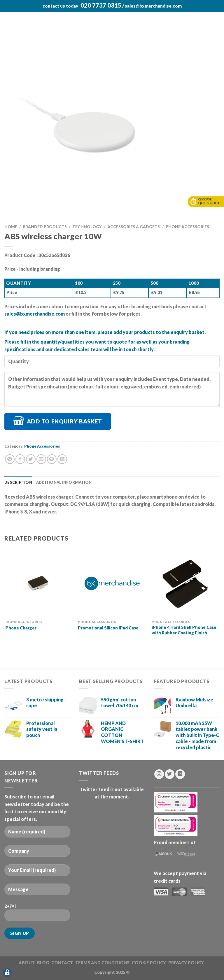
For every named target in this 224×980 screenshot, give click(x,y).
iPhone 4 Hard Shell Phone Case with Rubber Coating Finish (184, 630)
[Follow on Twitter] (170, 774)
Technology (87, 227)
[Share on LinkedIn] (62, 459)
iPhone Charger (20, 628)
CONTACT (62, 963)
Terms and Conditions (102, 963)
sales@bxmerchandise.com (153, 6)
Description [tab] (18, 482)
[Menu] (8, 19)
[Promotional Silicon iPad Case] (112, 583)
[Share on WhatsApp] (10, 459)
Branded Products (45, 227)
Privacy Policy (186, 963)
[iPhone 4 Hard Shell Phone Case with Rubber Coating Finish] (186, 583)
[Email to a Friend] (41, 459)
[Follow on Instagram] (159, 774)
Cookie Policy (149, 963)
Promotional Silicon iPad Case (108, 628)
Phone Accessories (187, 227)
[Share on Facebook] (20, 459)
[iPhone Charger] (38, 583)
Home (11, 227)
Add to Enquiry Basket (64, 421)
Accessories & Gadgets (134, 227)
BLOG (43, 963)
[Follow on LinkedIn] (180, 774)
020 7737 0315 (101, 5)
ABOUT (27, 963)
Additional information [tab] (64, 482)
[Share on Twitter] (31, 459)
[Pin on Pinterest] (52, 459)
